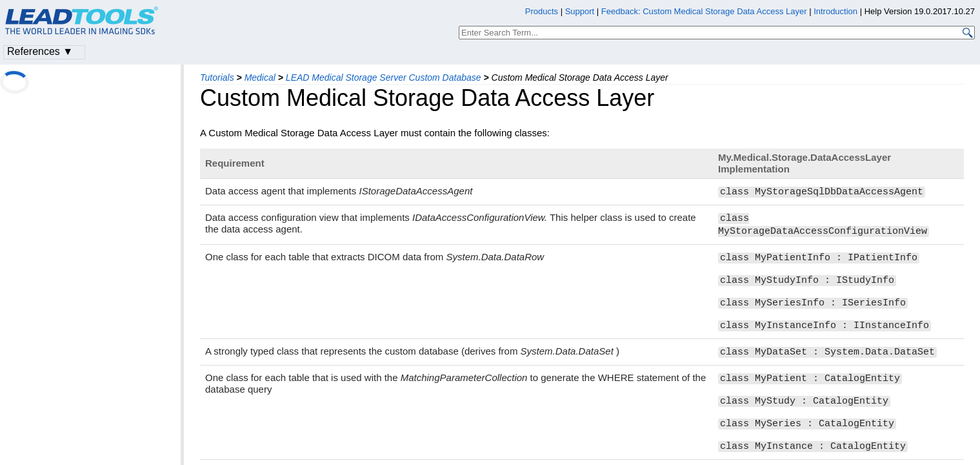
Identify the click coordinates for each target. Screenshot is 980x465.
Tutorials (217, 77)
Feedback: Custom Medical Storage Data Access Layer (704, 11)
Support (580, 11)
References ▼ (40, 51)
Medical (260, 77)
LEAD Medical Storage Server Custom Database (384, 77)
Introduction (835, 11)
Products (542, 11)
